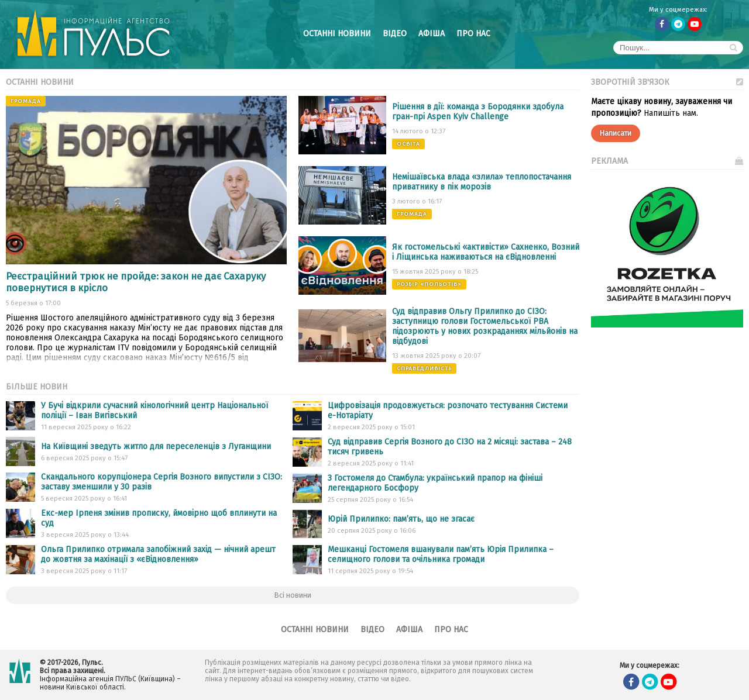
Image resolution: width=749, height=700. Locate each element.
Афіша (432, 34)
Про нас (473, 34)
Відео (395, 34)
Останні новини (337, 34)
